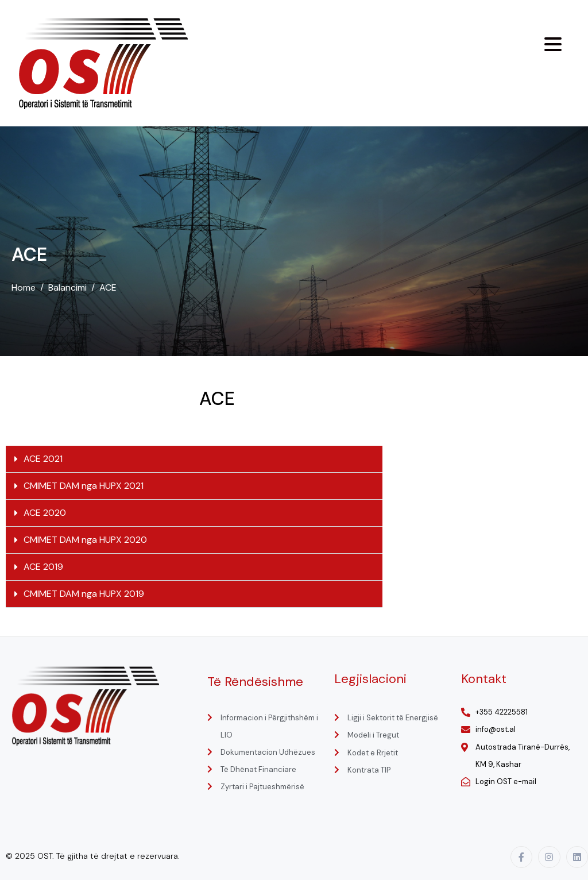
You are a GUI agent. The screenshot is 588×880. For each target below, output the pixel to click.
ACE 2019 (43, 567)
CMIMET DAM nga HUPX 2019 (84, 594)
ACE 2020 (45, 513)
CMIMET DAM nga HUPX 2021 (84, 486)
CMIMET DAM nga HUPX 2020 (85, 540)
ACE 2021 (43, 459)
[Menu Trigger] (553, 44)
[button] (194, 459)
